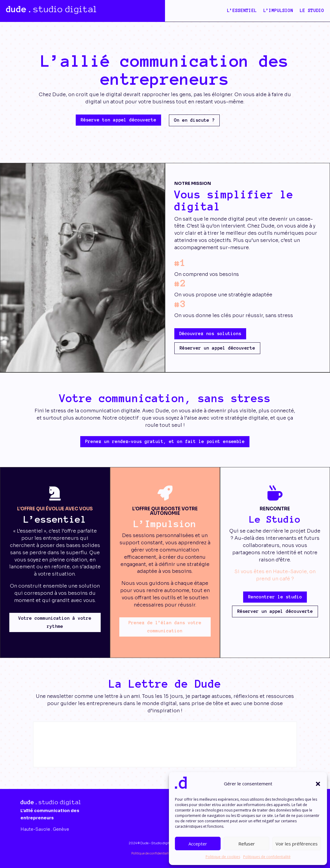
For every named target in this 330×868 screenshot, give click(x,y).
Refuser (247, 844)
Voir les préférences (297, 844)
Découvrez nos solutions (210, 334)
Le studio (312, 11)
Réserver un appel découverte (217, 348)
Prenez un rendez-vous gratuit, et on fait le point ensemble (165, 442)
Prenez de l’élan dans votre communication (165, 627)
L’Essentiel (242, 11)
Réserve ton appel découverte (118, 120)
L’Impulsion (278, 11)
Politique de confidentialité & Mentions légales (165, 853)
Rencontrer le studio (275, 597)
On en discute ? (194, 120)
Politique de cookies (223, 857)
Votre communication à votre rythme (55, 622)
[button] (318, 784)
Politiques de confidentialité (267, 857)
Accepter (198, 844)
